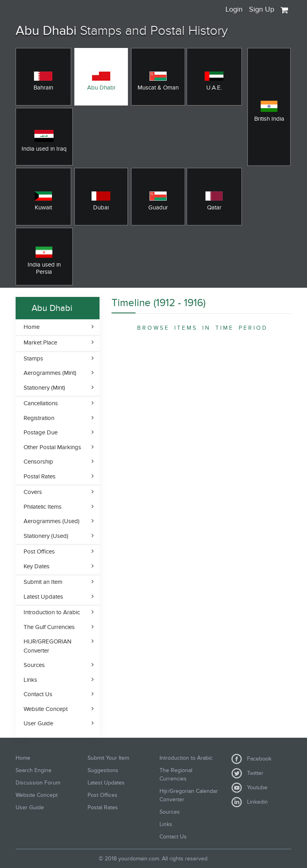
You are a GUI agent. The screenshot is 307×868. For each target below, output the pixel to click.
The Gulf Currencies (49, 627)
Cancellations (41, 403)
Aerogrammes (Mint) (50, 373)
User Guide (38, 723)
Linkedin (250, 802)
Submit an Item (43, 582)
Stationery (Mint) (44, 388)
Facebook (251, 759)
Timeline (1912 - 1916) (158, 303)
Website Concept (46, 709)
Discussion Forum (38, 783)
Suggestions (103, 770)
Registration (39, 418)
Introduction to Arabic (52, 612)
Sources (34, 665)
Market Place (40, 342)
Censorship (38, 462)
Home (32, 327)
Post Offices (39, 551)
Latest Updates (43, 597)
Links (30, 680)
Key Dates (37, 566)
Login (234, 9)
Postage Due (41, 432)
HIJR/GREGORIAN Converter (48, 646)
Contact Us (38, 694)
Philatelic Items (43, 507)
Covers (33, 492)
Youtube (249, 788)
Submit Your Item (108, 758)
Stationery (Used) (46, 536)
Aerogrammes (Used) (52, 521)
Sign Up (262, 9)
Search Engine (34, 770)
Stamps (33, 358)
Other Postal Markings (52, 447)
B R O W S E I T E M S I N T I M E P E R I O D (202, 328)
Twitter (247, 773)
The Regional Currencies (176, 774)
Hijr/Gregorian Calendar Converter (189, 795)
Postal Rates (40, 476)
